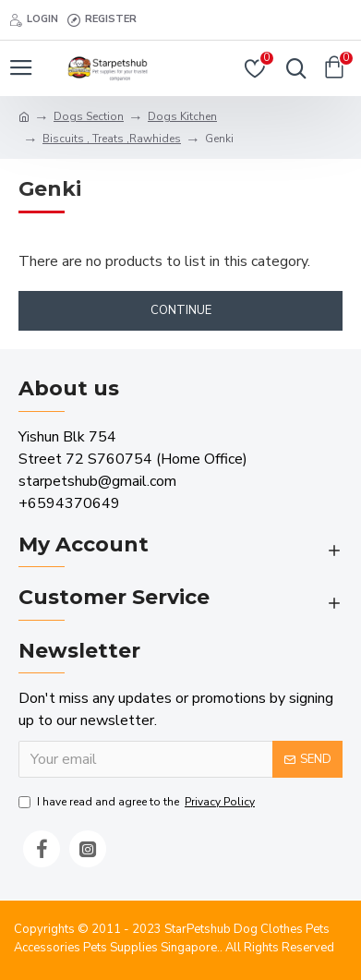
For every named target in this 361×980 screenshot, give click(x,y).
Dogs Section (89, 116)
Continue (181, 310)
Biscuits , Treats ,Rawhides (112, 139)
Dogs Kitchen (182, 116)
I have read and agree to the (138, 802)
